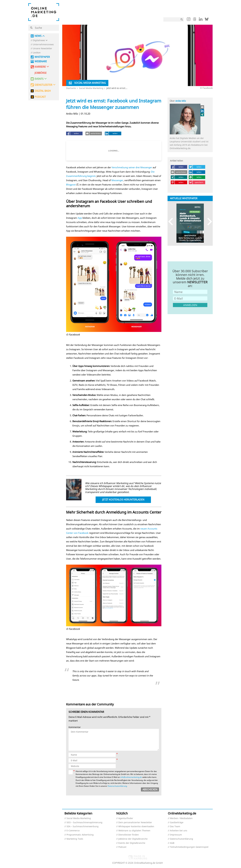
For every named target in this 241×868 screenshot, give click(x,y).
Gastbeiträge (177, 823)
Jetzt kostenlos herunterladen (123, 500)
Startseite (71, 88)
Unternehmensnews (43, 45)
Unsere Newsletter (42, 49)
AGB (172, 843)
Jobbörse (41, 73)
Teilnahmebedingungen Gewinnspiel (189, 847)
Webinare (41, 61)
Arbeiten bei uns (179, 831)
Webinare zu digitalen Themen (134, 831)
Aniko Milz (181, 101)
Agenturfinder (126, 818)
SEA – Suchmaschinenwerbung (83, 827)
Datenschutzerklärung (117, 786)
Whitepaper (42, 57)
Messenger (117, 180)
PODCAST (40, 97)
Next (208, 222)
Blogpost (71, 185)
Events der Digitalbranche (132, 843)
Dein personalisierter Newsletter (135, 823)
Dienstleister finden (129, 835)
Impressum (176, 835)
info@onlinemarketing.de (131, 777)
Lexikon (37, 53)
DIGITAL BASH (43, 91)
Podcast (122, 847)
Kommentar (75, 727)
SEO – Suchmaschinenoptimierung (84, 823)
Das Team (175, 827)
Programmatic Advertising (80, 835)
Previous (172, 222)
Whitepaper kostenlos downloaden (136, 827)
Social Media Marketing (91, 88)
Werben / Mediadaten (181, 818)
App (80, 218)
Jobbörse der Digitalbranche (133, 839)
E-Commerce (73, 831)
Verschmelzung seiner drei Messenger (132, 167)
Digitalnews (39, 40)
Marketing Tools (75, 839)
